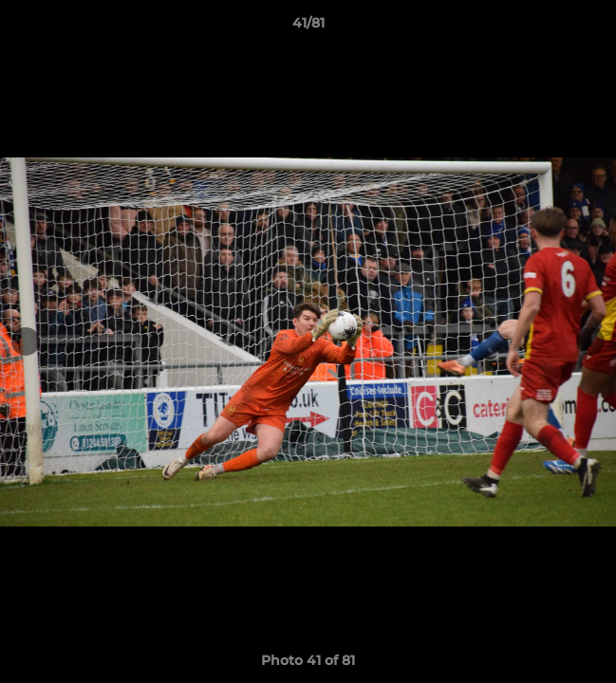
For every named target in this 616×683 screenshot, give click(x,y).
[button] (593, 28)
